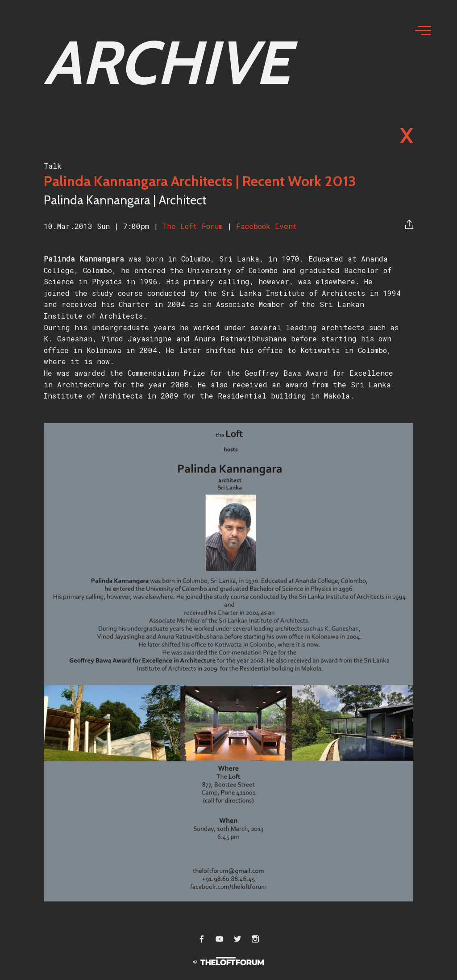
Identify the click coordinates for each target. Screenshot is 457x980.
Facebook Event (267, 226)
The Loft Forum (195, 226)
